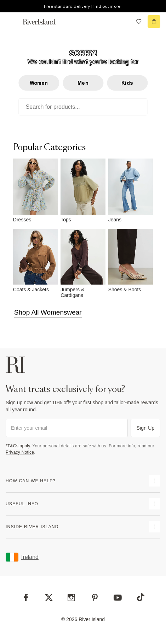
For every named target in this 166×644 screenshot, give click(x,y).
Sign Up (146, 428)
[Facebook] (26, 598)
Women (39, 83)
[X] (49, 598)
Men (83, 83)
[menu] (12, 22)
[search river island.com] (124, 22)
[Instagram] (71, 598)
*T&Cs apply (18, 446)
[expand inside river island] (155, 527)
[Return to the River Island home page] (44, 22)
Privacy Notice (20, 452)
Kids (127, 83)
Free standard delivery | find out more (82, 6)
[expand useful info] (155, 504)
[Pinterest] (95, 598)
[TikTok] (141, 597)
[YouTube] (118, 598)
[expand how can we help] (155, 481)
